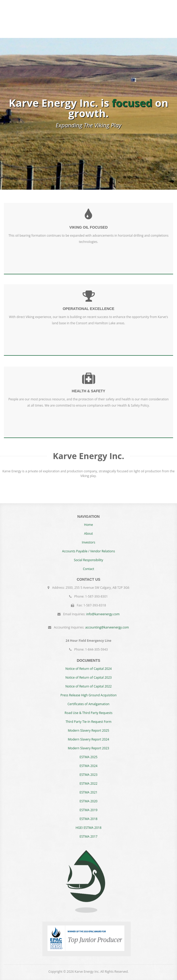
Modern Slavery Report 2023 (89, 744)
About (89, 538)
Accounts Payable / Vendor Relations (89, 556)
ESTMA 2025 (89, 753)
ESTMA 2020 (89, 797)
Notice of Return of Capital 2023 (88, 673)
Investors (89, 547)
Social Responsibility (89, 564)
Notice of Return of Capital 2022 (88, 682)
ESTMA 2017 (89, 832)
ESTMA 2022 (89, 779)
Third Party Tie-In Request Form (89, 717)
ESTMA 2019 (89, 806)
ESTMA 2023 (89, 770)
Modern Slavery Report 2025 (89, 726)
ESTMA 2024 (89, 761)
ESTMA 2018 (89, 814)
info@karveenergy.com (103, 609)
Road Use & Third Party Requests (89, 708)
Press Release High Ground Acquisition (88, 691)
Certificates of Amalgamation (89, 700)
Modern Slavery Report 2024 (89, 735)
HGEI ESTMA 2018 (89, 823)
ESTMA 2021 (89, 788)
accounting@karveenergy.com (107, 623)
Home (89, 529)
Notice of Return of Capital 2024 (88, 664)
